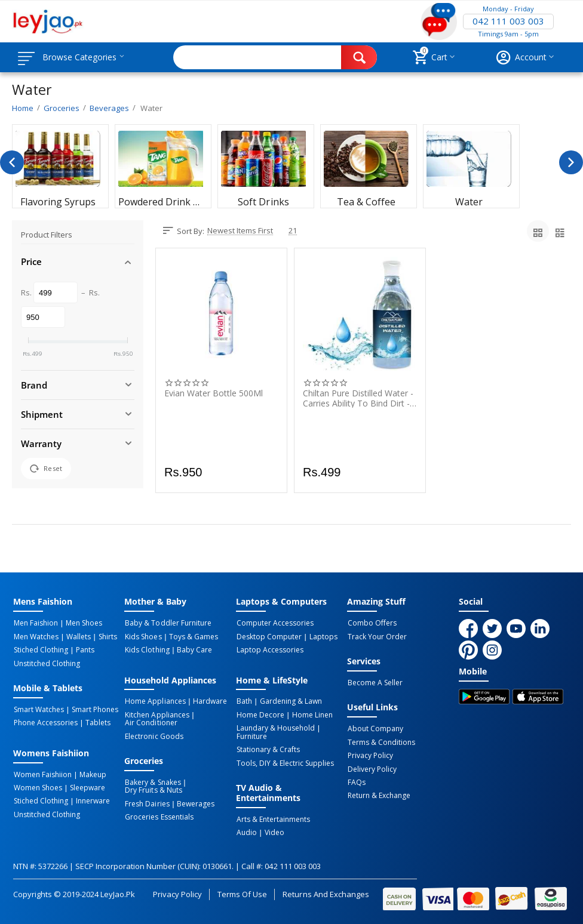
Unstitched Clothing (46, 663)
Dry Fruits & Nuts (153, 789)
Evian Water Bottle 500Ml (214, 394)
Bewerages (194, 802)
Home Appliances (154, 701)
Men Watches (36, 636)
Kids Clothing (146, 649)
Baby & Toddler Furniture (167, 623)
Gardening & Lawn (289, 701)
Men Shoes (82, 623)
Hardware (208, 701)
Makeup (91, 773)
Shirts (104, 636)
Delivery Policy (372, 768)
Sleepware (86, 786)
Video (272, 830)
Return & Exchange (378, 794)
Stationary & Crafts (268, 748)
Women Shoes (37, 786)
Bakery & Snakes (152, 781)
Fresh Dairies (146, 802)
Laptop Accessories (269, 649)
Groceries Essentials (158, 815)
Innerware (91, 799)
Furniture (251, 735)
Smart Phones (93, 709)
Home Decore (260, 714)
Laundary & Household (275, 727)
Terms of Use (242, 891)
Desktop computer (269, 636)
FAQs (356, 781)
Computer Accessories (274, 623)
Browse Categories (82, 57)
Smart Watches (38, 709)
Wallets (77, 636)
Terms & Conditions (381, 741)
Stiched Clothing (40, 649)
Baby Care (193, 649)
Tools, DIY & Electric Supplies (285, 761)
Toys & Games (192, 636)
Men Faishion (35, 623)
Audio (246, 830)
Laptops (322, 636)
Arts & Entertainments (273, 817)
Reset (46, 469)
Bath (244, 701)
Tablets (96, 722)
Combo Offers (372, 623)
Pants (83, 649)
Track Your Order (377, 636)
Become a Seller (375, 682)
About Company (375, 728)
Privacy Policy (370, 754)
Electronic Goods (153, 735)
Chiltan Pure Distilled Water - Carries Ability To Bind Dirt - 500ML (358, 398)
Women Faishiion (42, 773)
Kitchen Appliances (156, 714)
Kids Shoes (142, 636)
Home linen (310, 714)
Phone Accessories (45, 722)
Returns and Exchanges (326, 891)
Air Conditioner (150, 722)
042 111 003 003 (508, 21)
